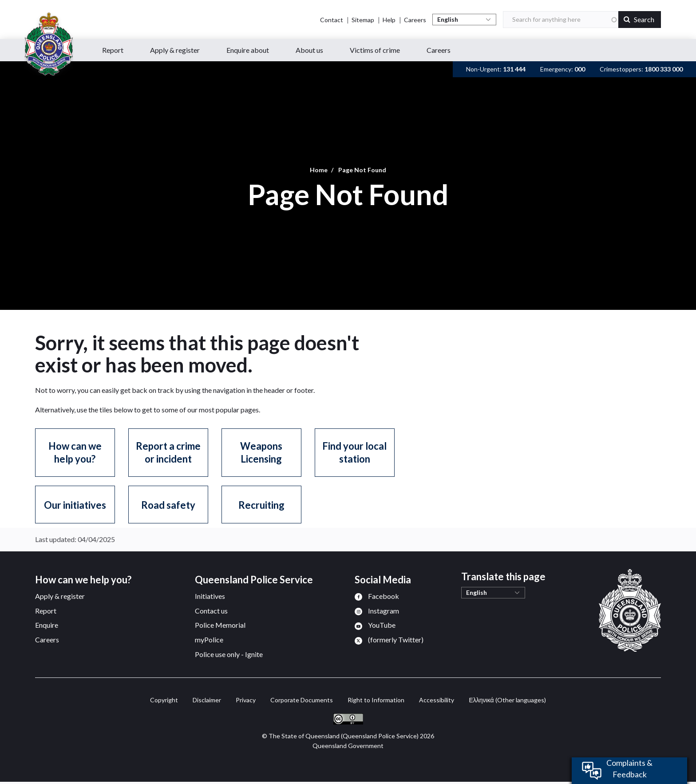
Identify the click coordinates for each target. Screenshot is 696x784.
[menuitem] (377, 596)
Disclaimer (207, 700)
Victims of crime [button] (375, 50)
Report (46, 611)
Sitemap (363, 20)
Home (319, 170)
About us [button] (309, 50)
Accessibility (437, 700)
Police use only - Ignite (229, 654)
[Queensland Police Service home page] (49, 44)
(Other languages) (507, 700)
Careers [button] (439, 50)
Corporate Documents (302, 700)
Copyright (164, 700)
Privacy (246, 700)
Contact (332, 20)
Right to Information (376, 700)
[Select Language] (464, 20)
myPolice (209, 639)
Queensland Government (348, 746)
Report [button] (113, 50)
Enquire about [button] (248, 50)
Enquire (47, 625)
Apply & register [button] (175, 50)
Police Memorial (220, 625)
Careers (415, 20)
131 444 (514, 69)
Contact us (211, 611)
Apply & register (60, 596)
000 (580, 69)
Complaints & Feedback (629, 768)
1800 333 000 (664, 69)
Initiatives (210, 596)
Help (389, 20)
